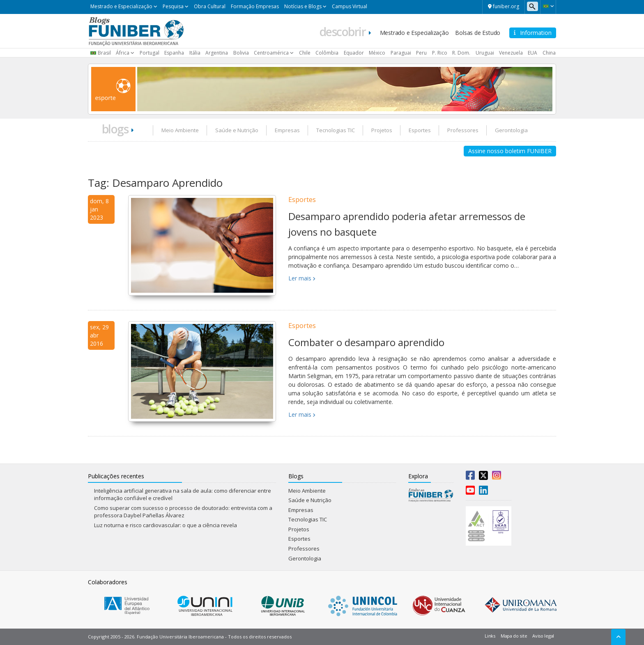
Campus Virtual (350, 6)
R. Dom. (461, 53)
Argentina (217, 53)
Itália (195, 53)
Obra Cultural (210, 6)
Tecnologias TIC (336, 130)
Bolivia (241, 53)
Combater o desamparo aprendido (366, 342)
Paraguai (401, 53)
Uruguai (485, 53)
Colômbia (327, 53)
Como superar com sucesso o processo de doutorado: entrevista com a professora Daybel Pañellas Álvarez (183, 512)
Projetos (382, 130)
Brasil (104, 53)
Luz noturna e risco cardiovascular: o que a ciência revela (166, 525)
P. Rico (440, 53)
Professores (463, 130)
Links (490, 636)
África (123, 53)
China (549, 53)
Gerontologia (511, 130)
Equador (354, 53)
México (377, 53)
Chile (305, 53)
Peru (421, 53)
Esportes (420, 130)
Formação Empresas (255, 6)
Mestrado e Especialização (121, 6)
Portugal (149, 53)
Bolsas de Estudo (478, 33)
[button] (548, 6)
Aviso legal (543, 636)
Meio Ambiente (180, 130)
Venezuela (511, 53)
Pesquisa (173, 6)
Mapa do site (514, 636)
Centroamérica (271, 53)
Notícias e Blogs (303, 6)
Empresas (287, 130)
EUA (532, 53)
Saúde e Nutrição (237, 130)
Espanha (174, 53)
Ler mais (300, 278)
